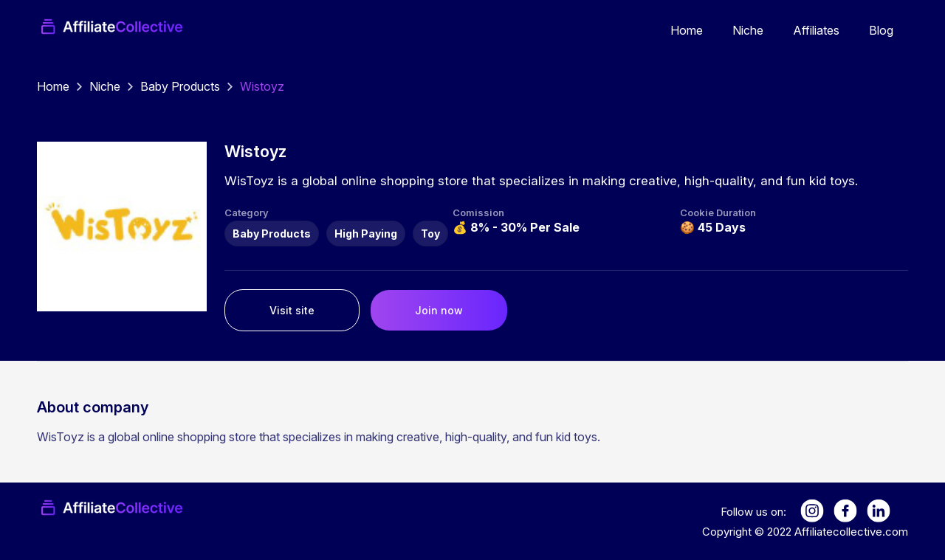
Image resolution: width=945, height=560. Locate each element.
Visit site (292, 310)
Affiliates (816, 30)
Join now (439, 310)
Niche (748, 30)
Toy (430, 234)
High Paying (366, 234)
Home (687, 30)
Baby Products (180, 86)
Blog (881, 30)
